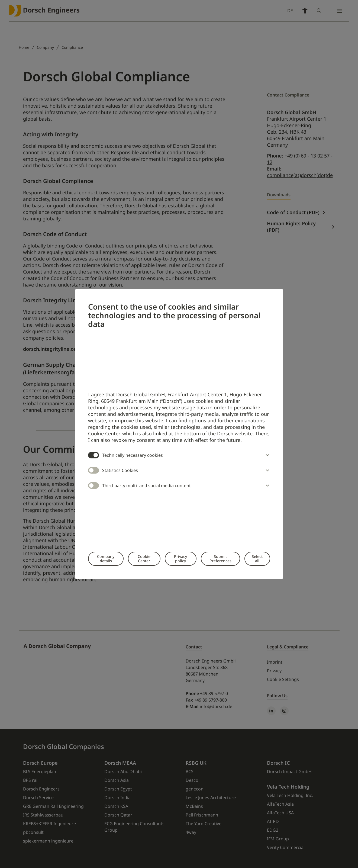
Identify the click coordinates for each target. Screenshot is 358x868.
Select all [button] (257, 559)
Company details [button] (106, 559)
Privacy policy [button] (180, 559)
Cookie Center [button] (144, 559)
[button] (266, 455)
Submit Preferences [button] (220, 559)
